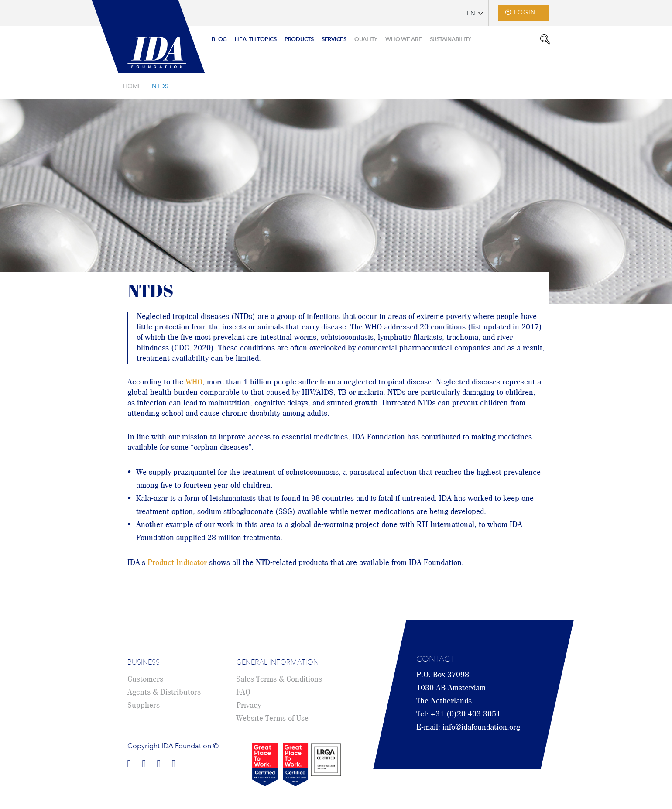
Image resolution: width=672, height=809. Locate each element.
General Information (277, 663)
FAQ (243, 692)
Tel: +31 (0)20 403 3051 (458, 714)
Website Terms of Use (272, 719)
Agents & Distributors (164, 692)
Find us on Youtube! (174, 762)
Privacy (249, 706)
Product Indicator (177, 563)
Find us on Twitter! (159, 762)
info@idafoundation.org (481, 727)
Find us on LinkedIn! (144, 762)
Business (144, 663)
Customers (145, 679)
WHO (194, 382)
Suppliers (144, 706)
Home (132, 86)
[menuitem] (219, 40)
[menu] (341, 36)
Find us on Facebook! (129, 762)
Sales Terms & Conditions (279, 679)
